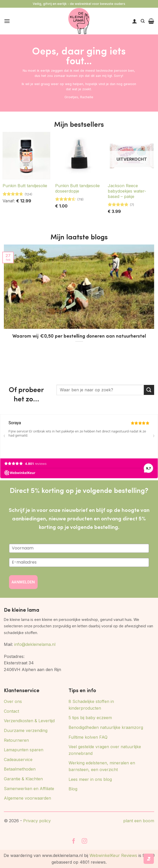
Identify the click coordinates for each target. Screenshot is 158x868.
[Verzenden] (149, 390)
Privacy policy (37, 821)
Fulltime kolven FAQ (88, 737)
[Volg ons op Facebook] (74, 841)
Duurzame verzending (26, 730)
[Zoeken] (143, 21)
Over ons (13, 701)
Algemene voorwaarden (27, 798)
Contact (11, 711)
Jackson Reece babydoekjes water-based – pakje (127, 191)
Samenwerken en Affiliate (29, 789)
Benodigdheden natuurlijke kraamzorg (106, 727)
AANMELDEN (23, 582)
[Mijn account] (135, 21)
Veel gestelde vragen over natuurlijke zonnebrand (105, 750)
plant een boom (139, 821)
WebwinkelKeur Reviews (113, 855)
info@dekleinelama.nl (35, 644)
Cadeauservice (18, 759)
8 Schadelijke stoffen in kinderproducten (91, 705)
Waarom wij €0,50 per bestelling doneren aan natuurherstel (79, 336)
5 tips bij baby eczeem (90, 718)
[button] (7, 21)
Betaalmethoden (20, 769)
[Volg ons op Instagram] (85, 841)
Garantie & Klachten (23, 779)
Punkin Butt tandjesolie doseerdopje (77, 188)
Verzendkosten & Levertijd (29, 721)
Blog (73, 789)
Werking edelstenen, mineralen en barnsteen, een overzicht (102, 766)
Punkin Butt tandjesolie (25, 186)
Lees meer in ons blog (90, 779)
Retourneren (16, 740)
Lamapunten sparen (24, 750)
